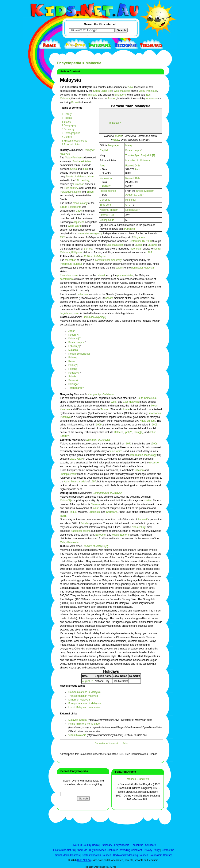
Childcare (151, 845)
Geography (67, 394)
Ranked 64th (132, 166)
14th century (82, 180)
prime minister (125, 275)
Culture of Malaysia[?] (96, 546)
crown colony (80, 203)
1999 (99, 425)
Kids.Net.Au (84, 860)
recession (155, 463)
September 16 (137, 241)
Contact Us (168, 850)
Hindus (72, 512)
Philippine (77, 252)
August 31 (131, 195)
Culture (65, 546)
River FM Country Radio (85, 845)
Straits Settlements (71, 207)
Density (106, 186)
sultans (120, 268)
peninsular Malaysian (143, 268)
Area (102, 166)
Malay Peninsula (148, 91)
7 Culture (67, 137)
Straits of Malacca (76, 177)
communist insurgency (89, 234)
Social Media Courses (67, 855)
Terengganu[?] (76, 388)
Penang (73, 369)
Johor (72, 331)
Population (106, 178)
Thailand (92, 95)
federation (71, 260)
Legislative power (70, 313)
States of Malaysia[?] (94, 317)
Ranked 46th (132, 178)
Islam (91, 177)
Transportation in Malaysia (83, 696)
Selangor (73, 384)
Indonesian (136, 249)
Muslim (147, 501)
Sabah (138, 245)
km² (137, 169)
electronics (116, 451)
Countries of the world (107, 744)
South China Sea (103, 91)
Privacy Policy (152, 850)
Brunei (75, 102)
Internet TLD (107, 215)
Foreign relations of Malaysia (84, 703)
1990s (154, 444)
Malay (116, 140)
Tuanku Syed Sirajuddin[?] (140, 155)
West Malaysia (122, 91)
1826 (79, 211)
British (90, 192)
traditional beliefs (80, 531)
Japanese (79, 222)
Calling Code (107, 220)
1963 (149, 241)
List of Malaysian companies (84, 707)
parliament (82, 294)
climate (126, 409)
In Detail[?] (115, 123)
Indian (96, 508)
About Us (82, 850)
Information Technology (143, 455)
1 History (67, 114)
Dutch (78, 192)
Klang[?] (138, 432)
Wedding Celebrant (131, 850)
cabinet (101, 275)
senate (109, 298)
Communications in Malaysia (84, 692)
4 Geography (69, 126)
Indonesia (151, 99)
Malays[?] (65, 501)
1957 (141, 195)
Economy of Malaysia (98, 440)
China (74, 169)
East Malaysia (131, 402)
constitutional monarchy (108, 260)
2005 (155, 425)
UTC (128, 205)
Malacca (73, 350)
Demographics (69, 493)
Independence (108, 191)
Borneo (112, 99)
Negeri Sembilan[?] (79, 354)
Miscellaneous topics (73, 686)
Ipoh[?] (129, 432)
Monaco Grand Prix (138, 779)
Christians (112, 512)
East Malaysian (115, 245)
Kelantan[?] (75, 339)
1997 (93, 482)
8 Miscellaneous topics (74, 141)
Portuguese (66, 192)
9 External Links (71, 144)
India (85, 169)
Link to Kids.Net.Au (64, 850)
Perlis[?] (73, 365)
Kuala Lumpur (133, 150)
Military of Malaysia (79, 700)
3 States (66, 122)
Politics (65, 256)
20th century (139, 527)
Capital (104, 150)
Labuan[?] (74, 346)
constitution (66, 279)
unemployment (68, 474)
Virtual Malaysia (77, 735)
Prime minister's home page (84, 724)
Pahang (73, 358)
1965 (149, 252)
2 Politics (67, 118)
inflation (139, 470)
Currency (105, 200)
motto (119, 136)
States (64, 317)
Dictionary (106, 845)
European (79, 184)
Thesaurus (137, 845)
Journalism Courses (161, 855)
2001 (73, 459)
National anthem (109, 210)
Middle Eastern (120, 535)
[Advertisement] (34, 154)
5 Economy (68, 129)
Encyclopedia (69, 63)
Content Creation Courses (96, 855)
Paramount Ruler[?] (71, 264)
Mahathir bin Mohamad (138, 161)
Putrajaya (129, 229)
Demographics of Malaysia (107, 493)
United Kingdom (145, 191)
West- (114, 402)
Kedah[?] (73, 335)
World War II (75, 226)
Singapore (120, 95)
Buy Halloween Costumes (103, 850)
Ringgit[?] (131, 200)
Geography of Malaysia (101, 394)
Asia (130, 87)
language (113, 145)
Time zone (106, 205)
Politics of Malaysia (95, 256)
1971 (129, 444)
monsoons (155, 413)
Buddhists (94, 512)
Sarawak (152, 245)
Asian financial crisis (75, 482)
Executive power (69, 275)
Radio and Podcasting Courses (130, 855)
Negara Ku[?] (133, 210)
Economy (66, 440)
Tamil (63, 516)
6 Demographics (71, 133)
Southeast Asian (82, 161)
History (65, 150)
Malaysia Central (78, 720)
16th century (71, 188)
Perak (72, 361)
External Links (69, 714)
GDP (80, 459)
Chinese (95, 504)
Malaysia (70, 80)
